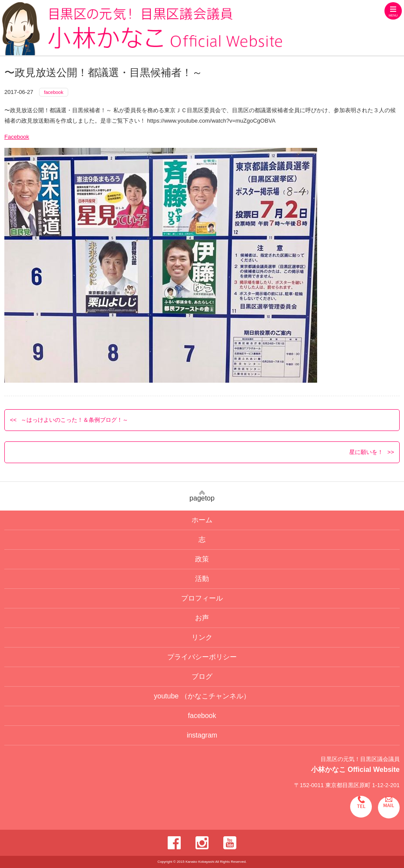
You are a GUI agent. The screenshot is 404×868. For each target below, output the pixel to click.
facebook (54, 92)
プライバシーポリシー (202, 657)
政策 (202, 559)
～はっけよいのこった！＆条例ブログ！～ (75, 420)
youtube (202, 696)
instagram (202, 735)
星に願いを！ (366, 452)
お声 (202, 618)
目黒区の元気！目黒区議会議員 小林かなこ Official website (142, 29)
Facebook (17, 137)
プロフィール (202, 598)
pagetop (202, 496)
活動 (202, 579)
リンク (202, 637)
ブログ (202, 676)
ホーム (202, 520)
